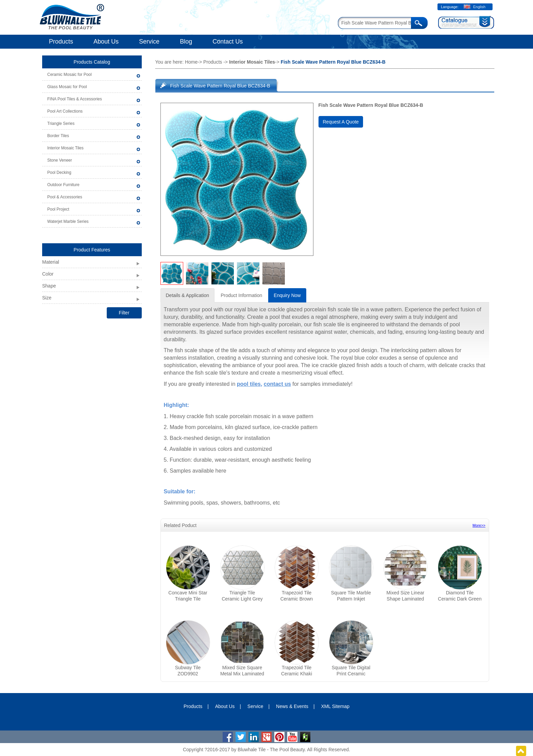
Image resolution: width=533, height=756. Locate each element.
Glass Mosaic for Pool (67, 87)
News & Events (292, 706)
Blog (186, 42)
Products (61, 42)
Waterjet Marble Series (68, 221)
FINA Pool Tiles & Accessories (75, 99)
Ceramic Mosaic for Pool (70, 75)
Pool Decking (59, 172)
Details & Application (188, 295)
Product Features (92, 250)
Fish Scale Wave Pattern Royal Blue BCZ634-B (220, 86)
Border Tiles (58, 136)
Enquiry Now (287, 295)
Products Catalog (92, 62)
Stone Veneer (60, 160)
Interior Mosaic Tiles (65, 148)
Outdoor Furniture (63, 185)
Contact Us (228, 42)
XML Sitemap (336, 706)
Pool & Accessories (65, 197)
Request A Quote (341, 122)
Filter (124, 313)
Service (149, 42)
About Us (106, 42)
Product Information (241, 295)
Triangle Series (61, 124)
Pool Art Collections (65, 111)
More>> (479, 525)
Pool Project (58, 209)
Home (191, 62)
